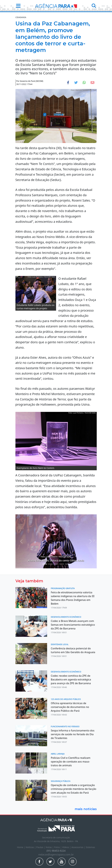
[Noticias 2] (45, 564)
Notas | (50, 847)
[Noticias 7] (62, 564)
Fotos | (58, 847)
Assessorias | (79, 847)
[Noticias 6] (56, 564)
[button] (17, 6)
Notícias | (31, 847)
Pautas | (41, 847)
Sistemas (90, 847)
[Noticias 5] (50, 564)
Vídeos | (67, 847)
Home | (21, 847)
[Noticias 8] (67, 564)
